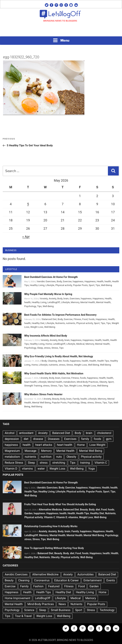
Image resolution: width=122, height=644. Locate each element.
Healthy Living (37, 285)
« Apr (26, 237)
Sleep (40, 348)
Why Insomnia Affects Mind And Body (46, 336)
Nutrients (60, 323)
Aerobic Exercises (46, 281)
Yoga (91, 469)
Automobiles (85, 574)
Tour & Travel (23, 616)
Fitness (77, 319)
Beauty (56, 399)
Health (100, 281)
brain (66, 299)
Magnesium (12, 451)
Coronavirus (42, 580)
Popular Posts (80, 285)
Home (49, 344)
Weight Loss (37, 327)
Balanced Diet (49, 319)
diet (60, 361)
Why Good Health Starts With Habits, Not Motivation (54, 373)
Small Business (61, 610)
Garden (28, 513)
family (85, 439)
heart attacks (44, 445)
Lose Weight (97, 445)
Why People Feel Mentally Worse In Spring (48, 294)
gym (109, 439)
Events (111, 580)
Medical (80, 344)
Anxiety (44, 299)
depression (12, 439)
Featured (54, 586)
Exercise (67, 281)
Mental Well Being (42, 403)
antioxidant (26, 433)
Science (29, 610)
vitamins (27, 469)
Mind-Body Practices (88, 382)
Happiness (90, 281)
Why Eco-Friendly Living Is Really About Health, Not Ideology (59, 356)
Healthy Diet (38, 323)
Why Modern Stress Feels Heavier (43, 394)
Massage (30, 451)
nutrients (71, 323)
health (108, 281)
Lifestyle (50, 285)
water (41, 469)
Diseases (54, 439)
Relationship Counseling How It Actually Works (51, 526)
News (62, 604)
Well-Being (107, 285)
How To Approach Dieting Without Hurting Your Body (54, 548)
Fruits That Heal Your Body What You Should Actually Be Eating (60, 504)
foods (92, 319)
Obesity (103, 382)
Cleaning (52, 361)
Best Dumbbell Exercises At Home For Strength (51, 277)
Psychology (30, 306)
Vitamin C (101, 463)
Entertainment (93, 580)
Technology (107, 610)
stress (47, 348)
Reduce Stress (14, 463)
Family (76, 399)
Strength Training (33, 386)
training (85, 463)
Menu (61, 40)
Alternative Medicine (50, 510)
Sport (92, 285)
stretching (59, 463)
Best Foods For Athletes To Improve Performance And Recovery (60, 315)
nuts (59, 457)
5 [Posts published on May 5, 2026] (28, 204)
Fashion (38, 586)
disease (38, 439)
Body (59, 281)
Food (85, 319)
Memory (75, 302)
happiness (78, 281)
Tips (98, 285)
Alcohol (10, 433)
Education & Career (67, 580)
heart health (30, 382)
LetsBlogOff (54, 302)
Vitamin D (11, 469)
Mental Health (88, 302)
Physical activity (64, 285)
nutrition (46, 457)
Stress (55, 348)
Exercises (75, 299)
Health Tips (103, 361)
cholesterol (104, 433)
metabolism (69, 382)
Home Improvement (17, 598)
